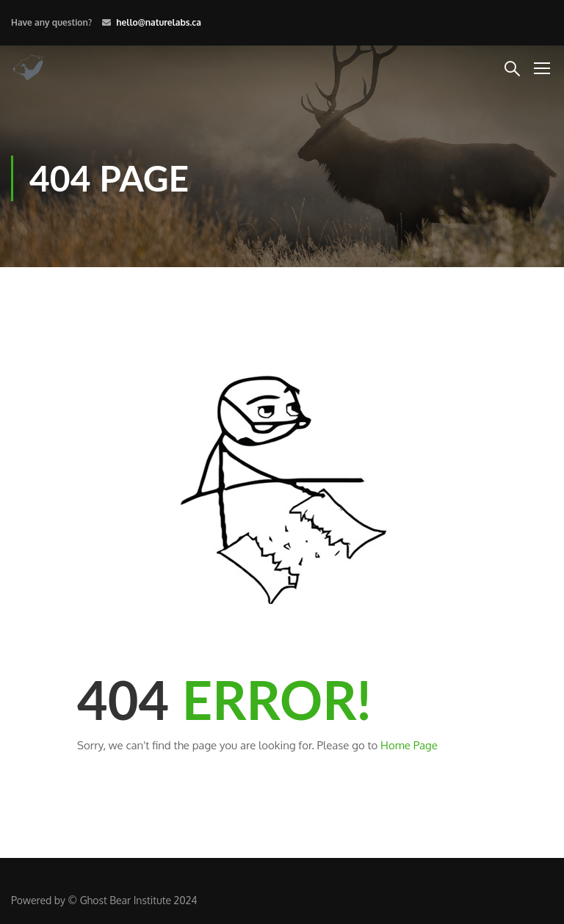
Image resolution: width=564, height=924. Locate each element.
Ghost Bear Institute (126, 900)
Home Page (409, 745)
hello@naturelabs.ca (159, 22)
